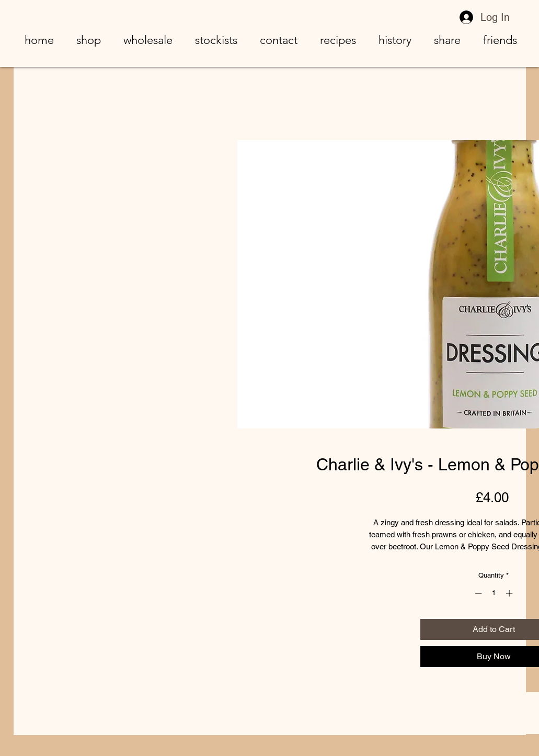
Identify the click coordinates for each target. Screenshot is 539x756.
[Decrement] (477, 593)
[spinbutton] (494, 593)
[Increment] (510, 593)
